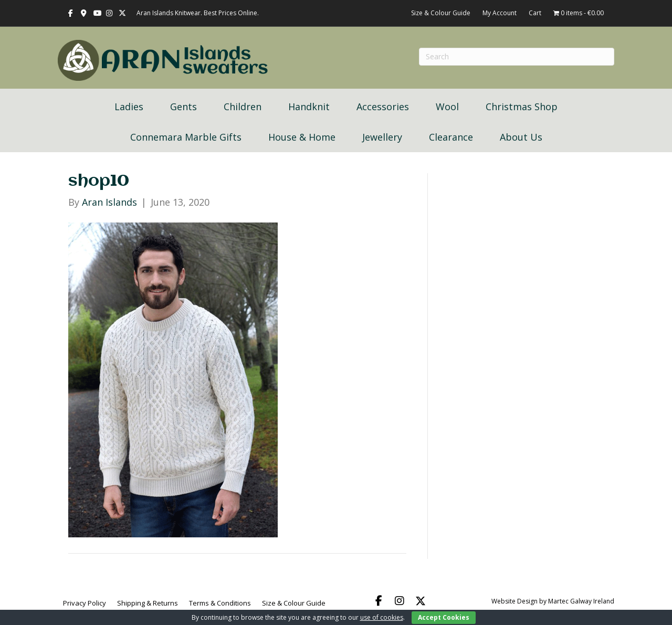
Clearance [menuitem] (451, 137)
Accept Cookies (444, 617)
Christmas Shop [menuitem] (522, 107)
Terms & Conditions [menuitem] (220, 603)
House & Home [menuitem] (302, 137)
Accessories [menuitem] (383, 107)
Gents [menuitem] (183, 107)
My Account (500, 13)
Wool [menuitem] (447, 107)
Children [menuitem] (243, 107)
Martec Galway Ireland (581, 601)
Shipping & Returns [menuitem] (148, 603)
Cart (535, 13)
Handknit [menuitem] (309, 107)
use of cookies (382, 617)
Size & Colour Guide (441, 13)
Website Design (514, 601)
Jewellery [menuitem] (382, 137)
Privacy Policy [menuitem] (85, 603)
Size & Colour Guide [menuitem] (294, 603)
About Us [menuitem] (521, 137)
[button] (379, 601)
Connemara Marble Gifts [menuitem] (186, 137)
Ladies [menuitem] (129, 107)
